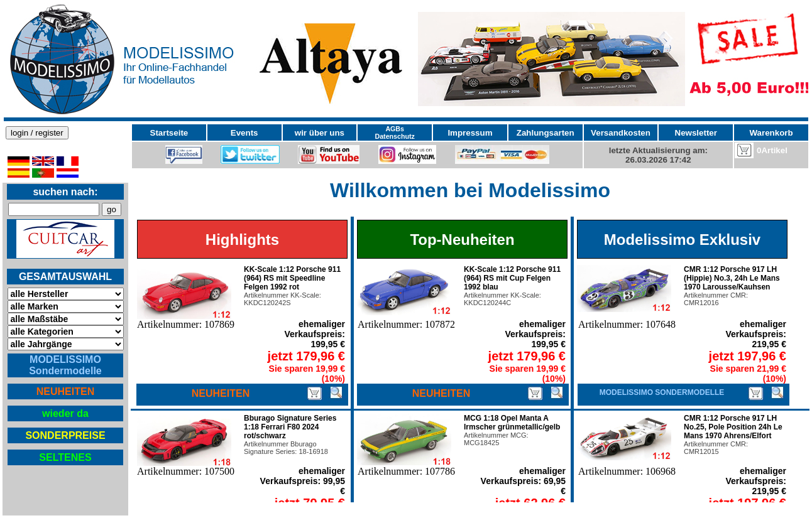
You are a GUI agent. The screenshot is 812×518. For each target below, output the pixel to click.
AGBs (395, 129)
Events (244, 133)
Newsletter (696, 133)
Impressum (470, 133)
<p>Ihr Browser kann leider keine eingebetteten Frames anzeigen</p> (406, 59)
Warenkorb (771, 133)
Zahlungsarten (546, 133)
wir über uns (320, 133)
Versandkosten (621, 133)
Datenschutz (395, 136)
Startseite (169, 133)
